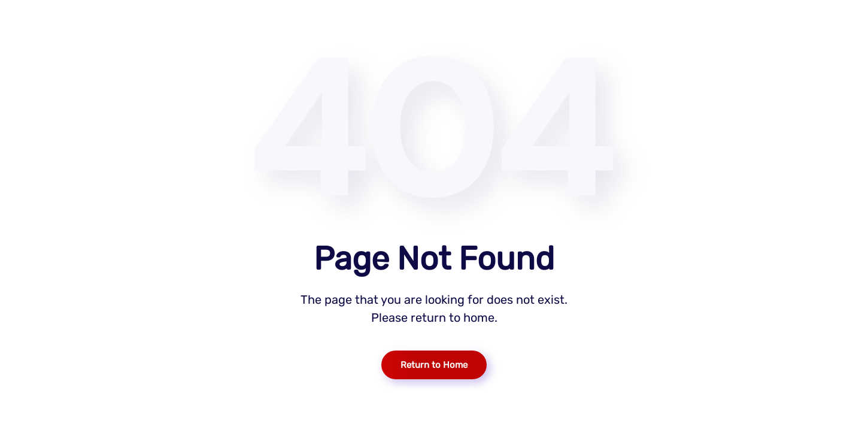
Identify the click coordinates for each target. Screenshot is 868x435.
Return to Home (434, 365)
